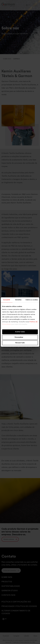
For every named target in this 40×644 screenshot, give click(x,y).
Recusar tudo (20, 343)
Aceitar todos (20, 332)
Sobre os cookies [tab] (32, 300)
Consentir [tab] (7, 300)
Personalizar (20, 337)
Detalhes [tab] (18, 300)
